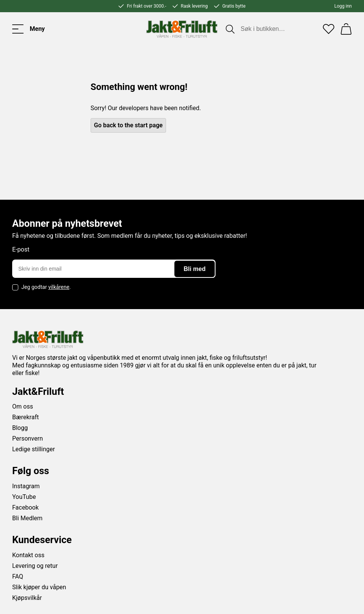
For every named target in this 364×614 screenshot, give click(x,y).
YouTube (24, 497)
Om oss (23, 406)
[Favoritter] (329, 29)
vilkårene (59, 287)
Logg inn (343, 6)
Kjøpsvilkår (27, 598)
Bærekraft (26, 417)
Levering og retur (35, 566)
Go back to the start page (128, 125)
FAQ (18, 576)
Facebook (25, 507)
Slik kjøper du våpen (39, 587)
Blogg (20, 428)
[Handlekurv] (346, 29)
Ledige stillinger (34, 449)
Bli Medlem (27, 518)
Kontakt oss (28, 555)
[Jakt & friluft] (182, 29)
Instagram (26, 486)
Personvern (28, 438)
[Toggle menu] (29, 29)
